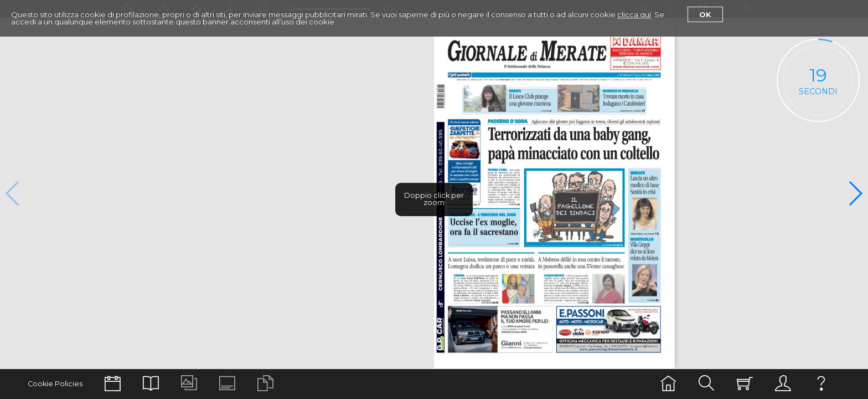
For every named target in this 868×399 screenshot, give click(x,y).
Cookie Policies (55, 384)
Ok (705, 14)
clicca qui (634, 14)
